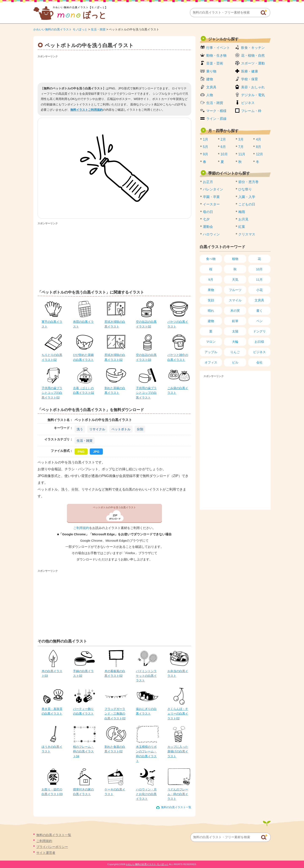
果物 (211, 290)
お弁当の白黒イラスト (178, 673)
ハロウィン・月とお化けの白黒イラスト (146, 794)
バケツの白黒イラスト (178, 324)
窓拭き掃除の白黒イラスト (115, 324)
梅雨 (242, 212)
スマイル (235, 300)
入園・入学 (247, 197)
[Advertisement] (114, 69)
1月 (206, 139)
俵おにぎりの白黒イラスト (146, 711)
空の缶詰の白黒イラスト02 (146, 324)
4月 (259, 139)
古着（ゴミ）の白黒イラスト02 (84, 390)
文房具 (211, 87)
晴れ (211, 311)
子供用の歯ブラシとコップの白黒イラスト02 (52, 393)
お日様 (259, 342)
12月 (259, 154)
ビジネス (248, 103)
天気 (235, 280)
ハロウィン (211, 234)
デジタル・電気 (253, 95)
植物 (235, 259)
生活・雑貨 (98, 29)
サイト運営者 (46, 853)
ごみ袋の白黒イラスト (178, 390)
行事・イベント (218, 48)
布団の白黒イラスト (83, 324)
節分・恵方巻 (248, 182)
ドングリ (259, 331)
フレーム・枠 (251, 111)
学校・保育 (250, 79)
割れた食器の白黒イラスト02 (115, 749)
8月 (259, 147)
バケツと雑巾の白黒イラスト (178, 357)
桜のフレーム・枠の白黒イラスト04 (83, 751)
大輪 (235, 342)
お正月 (208, 182)
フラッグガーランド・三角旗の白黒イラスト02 (115, 714)
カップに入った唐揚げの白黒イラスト (178, 751)
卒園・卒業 (211, 197)
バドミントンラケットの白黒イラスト (146, 676)
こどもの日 (247, 204)
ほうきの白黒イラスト (52, 749)
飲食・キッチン (253, 48)
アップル (211, 352)
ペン (259, 321)
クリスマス (247, 234)
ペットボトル (121, 429)
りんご (235, 352)
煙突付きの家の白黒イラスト (83, 792)
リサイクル (97, 429)
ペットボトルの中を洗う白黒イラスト (114, 507)
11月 (242, 154)
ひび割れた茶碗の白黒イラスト (83, 357)
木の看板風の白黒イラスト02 (115, 673)
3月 (241, 139)
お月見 (243, 219)
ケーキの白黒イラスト (115, 792)
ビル (235, 362)
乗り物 (211, 71)
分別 (140, 429)
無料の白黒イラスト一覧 (176, 807)
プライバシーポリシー (52, 847)
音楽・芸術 (215, 63)
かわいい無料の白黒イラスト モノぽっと (60, 29)
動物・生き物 (216, 55)
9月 (206, 154)
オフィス (211, 362)
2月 (223, 139)
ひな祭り (245, 189)
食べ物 (211, 259)
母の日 (208, 212)
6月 (223, 147)
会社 (259, 362)
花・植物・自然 (253, 55)
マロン (211, 342)
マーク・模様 (216, 111)
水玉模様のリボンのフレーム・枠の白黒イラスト (146, 754)
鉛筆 (235, 321)
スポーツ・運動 (253, 63)
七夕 (206, 219)
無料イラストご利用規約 (87, 110)
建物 (210, 79)
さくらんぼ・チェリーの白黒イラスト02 (178, 714)
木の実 (235, 311)
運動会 (208, 227)
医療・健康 (250, 71)
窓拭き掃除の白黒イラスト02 (115, 357)
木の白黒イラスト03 (52, 673)
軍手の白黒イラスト (52, 324)
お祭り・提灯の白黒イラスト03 (52, 792)
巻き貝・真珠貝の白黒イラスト (52, 711)
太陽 (235, 331)
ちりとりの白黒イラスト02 (52, 357)
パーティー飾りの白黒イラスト (83, 711)
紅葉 (242, 227)
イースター (211, 204)
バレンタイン (213, 189)
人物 (210, 95)
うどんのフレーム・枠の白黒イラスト (178, 794)
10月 (224, 154)
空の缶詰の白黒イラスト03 (146, 357)
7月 (241, 147)
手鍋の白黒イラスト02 (83, 673)
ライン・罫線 (216, 119)
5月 (206, 147)
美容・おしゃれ (253, 87)
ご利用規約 (81, 528)
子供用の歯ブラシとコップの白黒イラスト (146, 393)
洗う (80, 429)
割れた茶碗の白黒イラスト (115, 390)
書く (259, 311)
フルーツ (235, 290)
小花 (259, 290)
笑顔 (211, 300)
